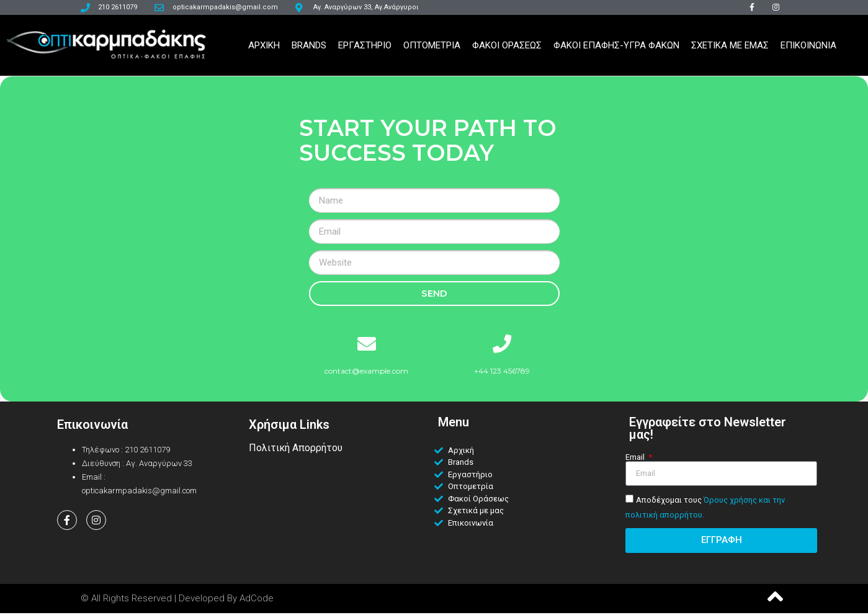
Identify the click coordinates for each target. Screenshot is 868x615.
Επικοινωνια (808, 48)
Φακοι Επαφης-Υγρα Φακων (616, 48)
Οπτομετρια (432, 48)
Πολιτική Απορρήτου (296, 450)
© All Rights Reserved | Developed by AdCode (177, 600)
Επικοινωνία (92, 426)
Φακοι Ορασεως (507, 48)
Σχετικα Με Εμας (730, 48)
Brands (309, 48)
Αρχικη (264, 48)
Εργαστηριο (365, 48)
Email (636, 459)
